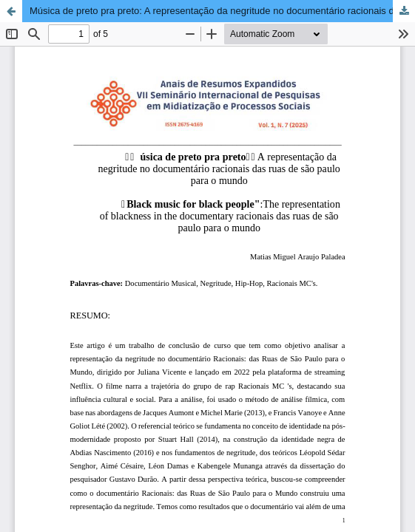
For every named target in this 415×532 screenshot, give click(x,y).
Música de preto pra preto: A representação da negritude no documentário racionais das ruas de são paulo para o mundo (222, 11)
